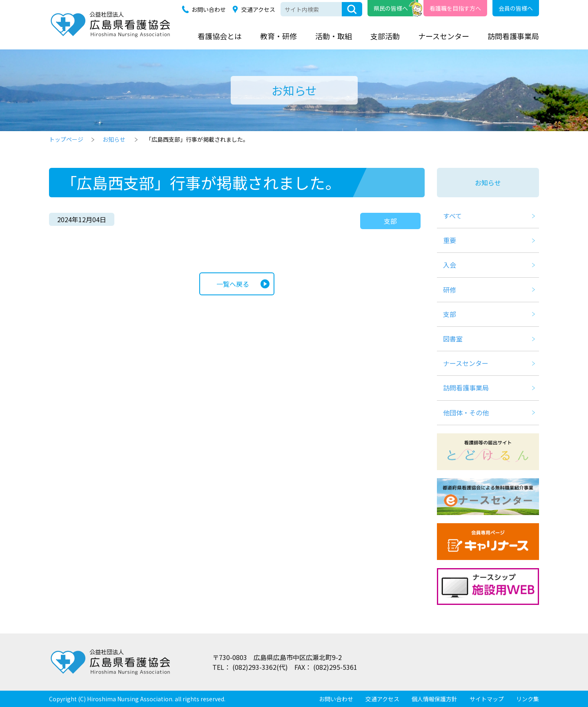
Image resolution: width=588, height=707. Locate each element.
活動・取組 (334, 36)
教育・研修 (278, 36)
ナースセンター (444, 36)
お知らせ (114, 139)
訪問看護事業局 (513, 36)
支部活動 (385, 36)
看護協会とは (220, 36)
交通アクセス (258, 9)
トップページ (66, 139)
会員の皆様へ (516, 8)
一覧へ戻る (233, 284)
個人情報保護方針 (434, 699)
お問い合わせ (209, 9)
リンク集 (528, 699)
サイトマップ (487, 699)
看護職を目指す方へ (455, 8)
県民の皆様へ (391, 8)
